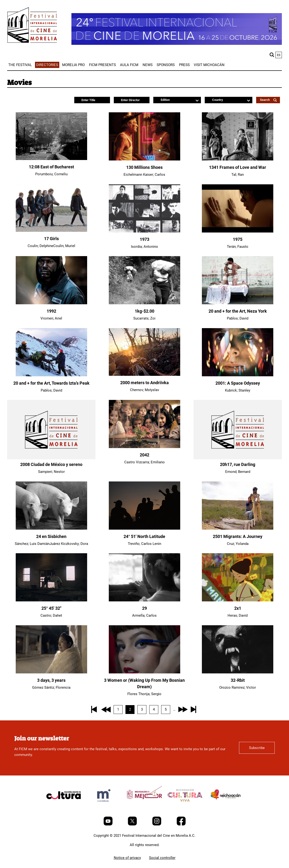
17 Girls (51, 239)
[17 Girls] (51, 231)
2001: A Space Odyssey (238, 383)
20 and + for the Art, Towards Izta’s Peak (51, 383)
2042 (144, 455)
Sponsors (166, 65)
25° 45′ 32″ (51, 608)
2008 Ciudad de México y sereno (51, 464)
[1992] (51, 303)
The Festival (20, 65)
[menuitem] (20, 65)
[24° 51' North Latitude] (144, 528)
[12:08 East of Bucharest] (51, 159)
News (148, 65)
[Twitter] (133, 824)
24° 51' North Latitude (144, 536)
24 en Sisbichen (51, 536)
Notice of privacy (127, 858)
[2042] (144, 447)
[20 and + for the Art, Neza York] (238, 303)
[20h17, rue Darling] (238, 430)
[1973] (144, 231)
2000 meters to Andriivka (144, 383)
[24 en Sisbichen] (51, 528)
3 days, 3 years (51, 680)
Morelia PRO (73, 65)
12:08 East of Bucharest (51, 167)
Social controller (162, 858)
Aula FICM (129, 65)
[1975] (238, 231)
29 (144, 608)
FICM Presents (102, 65)
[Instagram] (157, 824)
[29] (144, 600)
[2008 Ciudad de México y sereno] (51, 430)
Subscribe (257, 748)
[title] (64, 806)
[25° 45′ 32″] (51, 600)
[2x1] (238, 600)
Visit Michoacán (209, 65)
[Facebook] (181, 824)
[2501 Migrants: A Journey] (238, 528)
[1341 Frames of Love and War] (238, 159)
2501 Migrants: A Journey (238, 536)
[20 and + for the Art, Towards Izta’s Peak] (51, 375)
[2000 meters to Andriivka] (144, 375)
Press (184, 65)
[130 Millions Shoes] (144, 159)
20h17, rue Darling (238, 464)
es (279, 55)
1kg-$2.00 (144, 311)
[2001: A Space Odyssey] (238, 375)
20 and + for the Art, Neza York (238, 311)
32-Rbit (238, 680)
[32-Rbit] (238, 672)
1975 (238, 239)
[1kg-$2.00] (144, 303)
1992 (51, 311)
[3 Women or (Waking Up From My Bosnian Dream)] (144, 672)
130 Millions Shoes (144, 167)
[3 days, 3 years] (51, 672)
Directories (47, 65)
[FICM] (32, 26)
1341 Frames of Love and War (238, 167)
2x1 (238, 608)
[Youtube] (109, 824)
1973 (144, 239)
